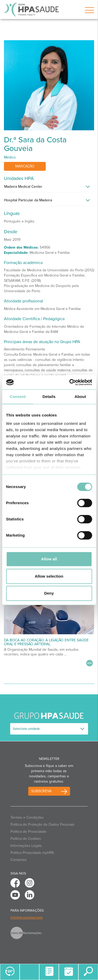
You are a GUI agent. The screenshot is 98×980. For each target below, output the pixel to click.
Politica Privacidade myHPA (32, 853)
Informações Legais (26, 846)
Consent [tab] (18, 397)
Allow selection (49, 576)
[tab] (49, 188)
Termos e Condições (27, 817)
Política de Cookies (26, 839)
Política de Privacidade (28, 832)
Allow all (49, 559)
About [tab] (80, 397)
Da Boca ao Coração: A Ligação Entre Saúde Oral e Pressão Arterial (46, 642)
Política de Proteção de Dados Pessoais (42, 825)
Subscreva (41, 791)
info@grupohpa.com (27, 917)
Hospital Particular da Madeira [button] (28, 200)
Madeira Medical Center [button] (23, 187)
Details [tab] (49, 397)
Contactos (19, 860)
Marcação (25, 166)
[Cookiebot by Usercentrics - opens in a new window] (70, 382)
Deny (49, 593)
